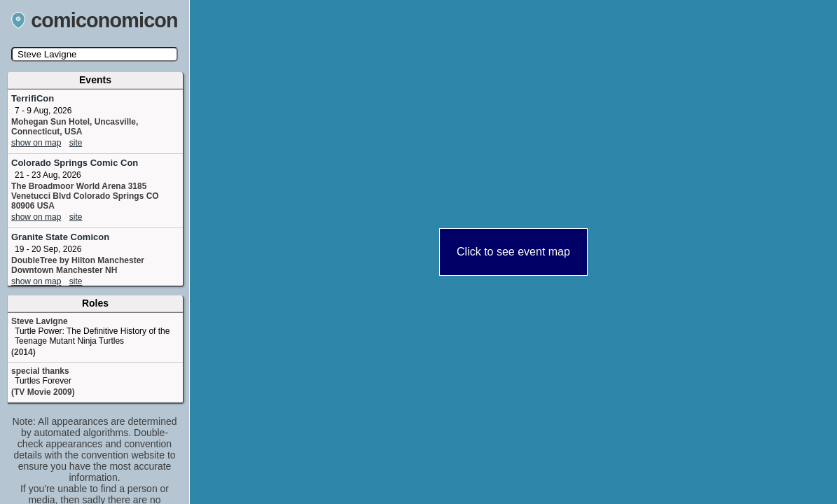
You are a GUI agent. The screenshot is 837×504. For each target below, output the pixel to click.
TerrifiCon (33, 98)
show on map (36, 143)
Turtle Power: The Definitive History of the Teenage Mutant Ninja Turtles (92, 336)
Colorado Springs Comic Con (75, 163)
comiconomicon (95, 20)
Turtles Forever (43, 381)
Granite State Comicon (60, 237)
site (76, 143)
